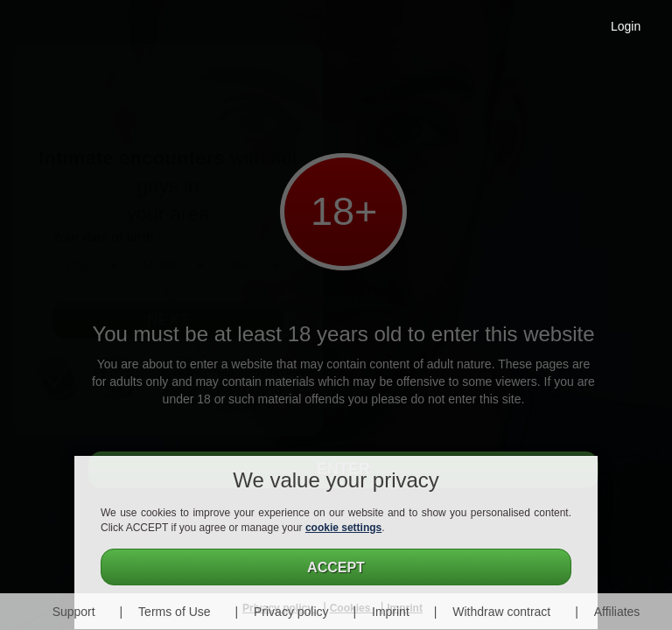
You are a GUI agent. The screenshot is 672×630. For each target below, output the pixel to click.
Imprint (391, 612)
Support (74, 612)
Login (626, 26)
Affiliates (617, 612)
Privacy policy (291, 612)
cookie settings (343, 528)
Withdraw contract (501, 612)
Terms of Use (174, 612)
